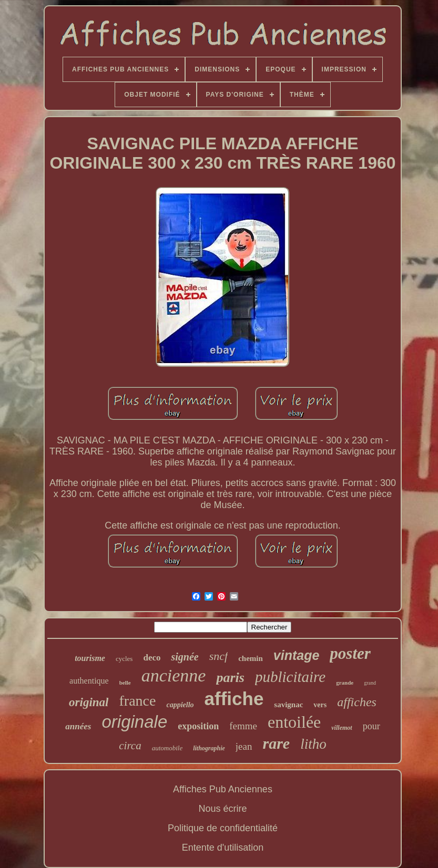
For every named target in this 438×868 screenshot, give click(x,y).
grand (370, 683)
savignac (288, 705)
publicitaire (290, 677)
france (137, 701)
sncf (218, 656)
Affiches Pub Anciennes (223, 789)
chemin (251, 658)
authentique (89, 681)
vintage (297, 655)
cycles (124, 659)
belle (125, 683)
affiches (357, 702)
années (78, 726)
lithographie (209, 748)
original (89, 702)
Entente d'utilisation (223, 848)
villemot (342, 728)
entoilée (294, 722)
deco (152, 658)
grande (345, 683)
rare (277, 743)
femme (243, 726)
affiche (234, 699)
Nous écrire (222, 809)
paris (230, 678)
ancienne (174, 675)
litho (313, 744)
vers (320, 705)
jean (244, 746)
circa (130, 746)
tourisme (90, 658)
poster (350, 653)
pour (371, 726)
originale (134, 722)
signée (185, 657)
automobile (167, 748)
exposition (198, 726)
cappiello (180, 705)
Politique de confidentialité (223, 828)
